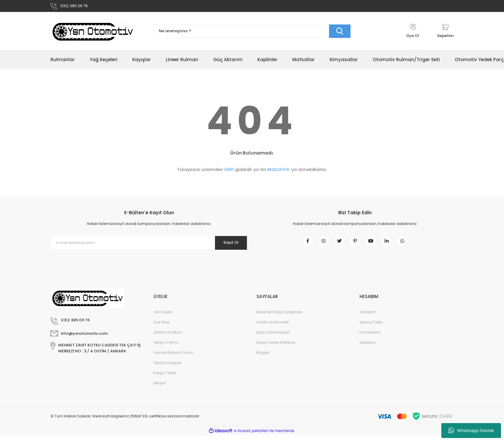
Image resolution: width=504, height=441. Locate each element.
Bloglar (263, 358)
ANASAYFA (278, 172)
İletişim (160, 389)
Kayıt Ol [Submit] (228, 245)
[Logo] (93, 33)
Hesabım (368, 318)
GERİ (229, 172)
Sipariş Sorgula (167, 369)
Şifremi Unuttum (168, 338)
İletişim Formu (166, 348)
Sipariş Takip (371, 328)
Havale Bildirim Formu (173, 358)
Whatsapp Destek (471, 431)
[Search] (252, 34)
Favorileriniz (370, 338)
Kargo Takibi (165, 379)
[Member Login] (413, 33)
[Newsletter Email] (149, 245)
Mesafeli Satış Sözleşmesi (279, 318)
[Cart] (445, 33)
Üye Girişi (162, 328)
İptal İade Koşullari (273, 338)
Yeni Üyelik (163, 318)
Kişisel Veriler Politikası (276, 348)
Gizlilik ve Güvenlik (273, 328)
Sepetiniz (368, 348)
